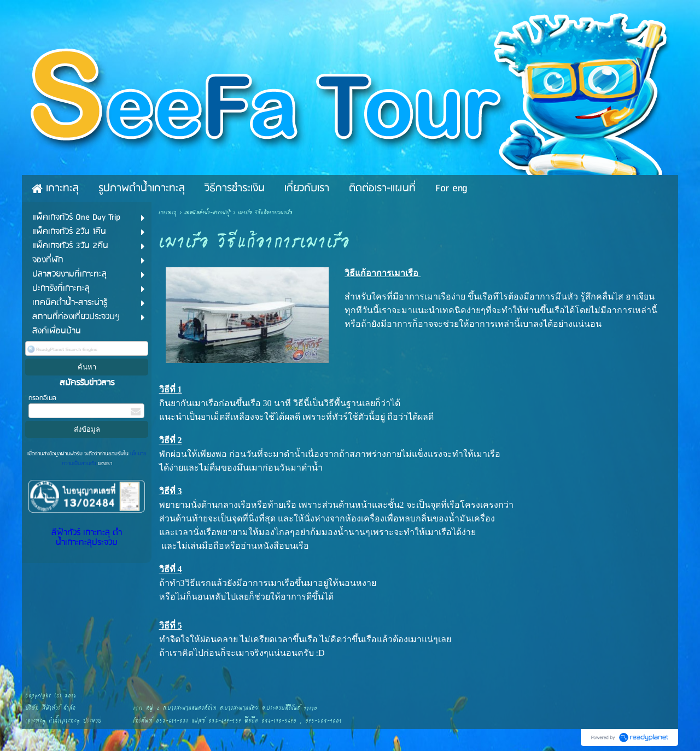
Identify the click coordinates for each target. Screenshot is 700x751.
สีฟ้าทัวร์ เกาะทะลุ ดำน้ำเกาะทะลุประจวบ (87, 538)
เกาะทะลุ (168, 213)
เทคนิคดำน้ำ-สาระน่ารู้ (207, 213)
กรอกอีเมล (42, 398)
